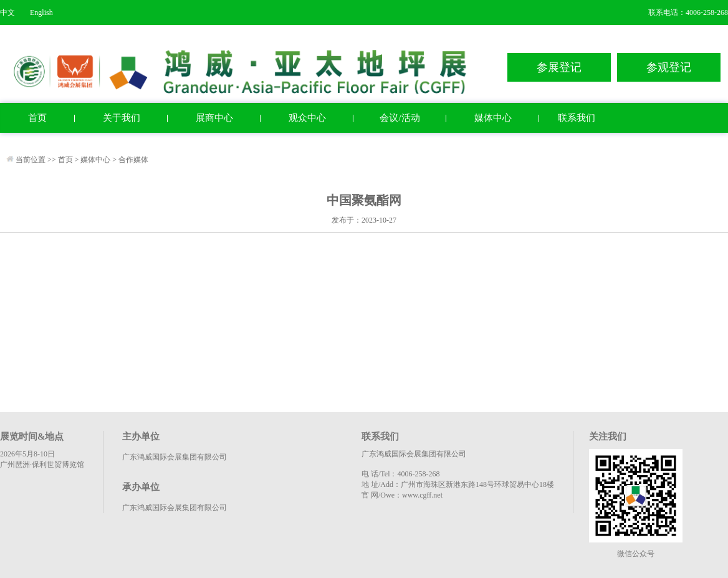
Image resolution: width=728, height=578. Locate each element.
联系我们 (577, 118)
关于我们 (122, 118)
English (41, 12)
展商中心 (214, 118)
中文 (7, 12)
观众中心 (307, 118)
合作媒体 (133, 160)
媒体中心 (493, 118)
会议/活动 (400, 118)
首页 (37, 118)
